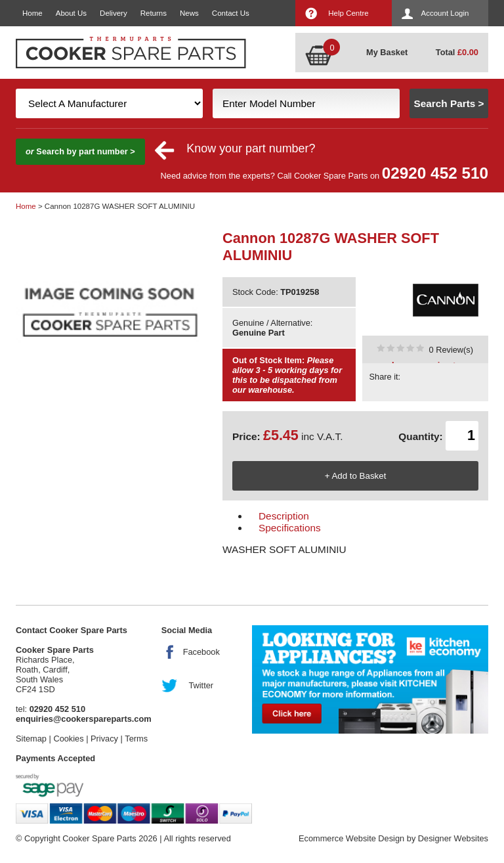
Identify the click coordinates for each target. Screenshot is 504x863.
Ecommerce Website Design (351, 838)
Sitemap (31, 739)
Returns (154, 13)
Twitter (201, 685)
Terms (136, 739)
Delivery (114, 13)
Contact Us (231, 13)
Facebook (201, 652)
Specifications (290, 528)
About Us (71, 13)
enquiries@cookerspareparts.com (84, 719)
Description (284, 516)
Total (457, 52)
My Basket (387, 52)
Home (32, 13)
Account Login (445, 13)
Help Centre (348, 13)
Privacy (104, 739)
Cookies (68, 739)
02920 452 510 (435, 173)
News (189, 13)
